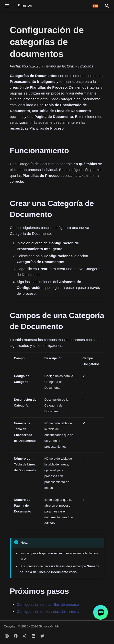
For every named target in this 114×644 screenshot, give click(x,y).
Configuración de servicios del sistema (48, 611)
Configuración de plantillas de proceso (48, 604)
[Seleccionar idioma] (95, 6)
